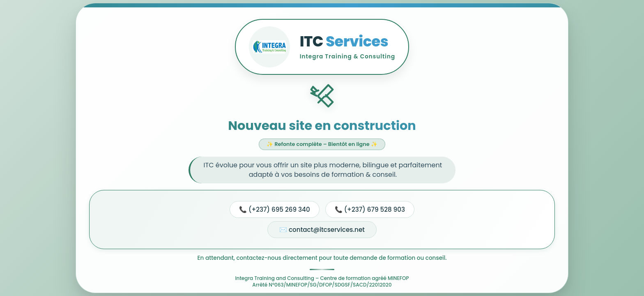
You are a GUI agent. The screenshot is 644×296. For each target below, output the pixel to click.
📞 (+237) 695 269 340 (275, 209)
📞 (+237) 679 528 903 (370, 209)
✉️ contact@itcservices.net (322, 230)
